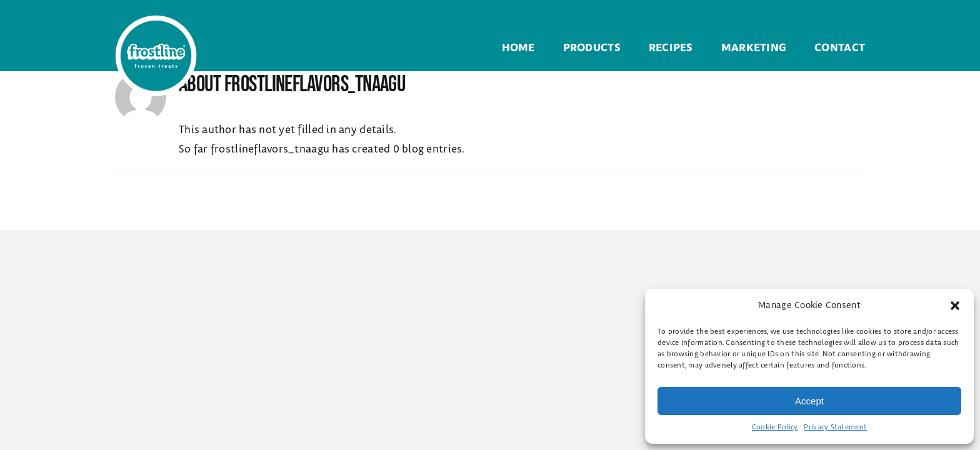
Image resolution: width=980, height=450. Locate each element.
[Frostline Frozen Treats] (156, 21)
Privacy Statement (835, 427)
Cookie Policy (775, 427)
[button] (955, 306)
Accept (809, 401)
